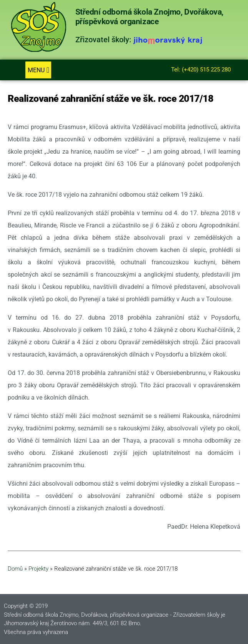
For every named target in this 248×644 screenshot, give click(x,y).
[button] (38, 70)
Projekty (38, 569)
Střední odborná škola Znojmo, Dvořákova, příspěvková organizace (150, 17)
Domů (15, 569)
